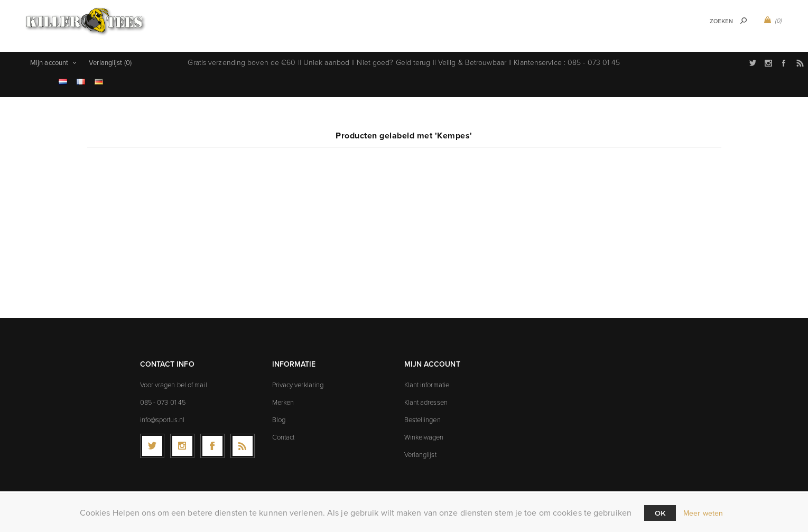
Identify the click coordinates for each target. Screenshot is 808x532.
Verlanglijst (420, 450)
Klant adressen (426, 398)
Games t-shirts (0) (404, 12)
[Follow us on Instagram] (182, 442)
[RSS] (243, 442)
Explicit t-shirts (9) (482, 12)
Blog (279, 415)
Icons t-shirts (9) (560, 12)
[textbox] (708, 21)
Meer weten (703, 513)
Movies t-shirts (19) (383, 36)
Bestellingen (422, 415)
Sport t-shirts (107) (252, 12)
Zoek (744, 21)
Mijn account (49, 58)
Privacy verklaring (298, 380)
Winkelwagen (424, 433)
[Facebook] (212, 442)
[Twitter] (152, 442)
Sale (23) (445, 36)
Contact (284, 433)
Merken (283, 398)
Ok (660, 513)
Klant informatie (427, 380)
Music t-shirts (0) (329, 12)
